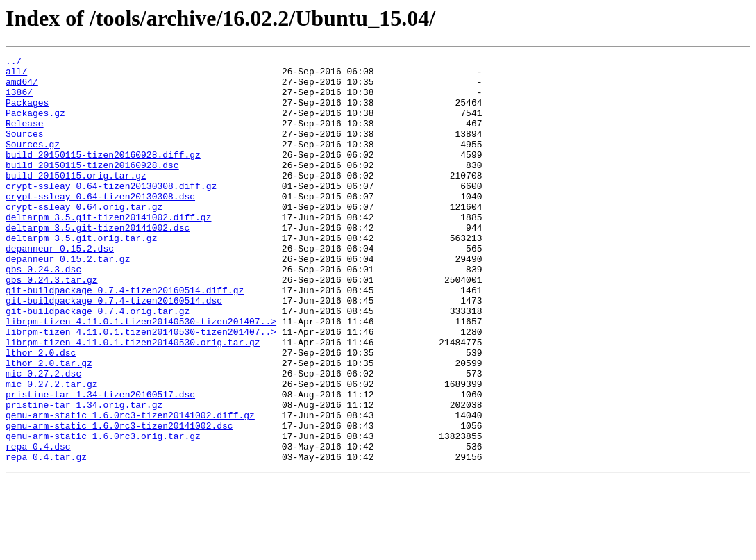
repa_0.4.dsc (38, 525)
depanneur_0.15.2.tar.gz (68, 300)
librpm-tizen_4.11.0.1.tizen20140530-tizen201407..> (141, 375)
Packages (27, 113)
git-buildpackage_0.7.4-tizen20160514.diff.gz (125, 338)
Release (25, 138)
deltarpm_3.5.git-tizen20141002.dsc (98, 263)
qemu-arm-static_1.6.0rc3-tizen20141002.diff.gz (130, 488)
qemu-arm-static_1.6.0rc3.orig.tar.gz (103, 513)
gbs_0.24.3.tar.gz (52, 325)
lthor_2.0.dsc (41, 413)
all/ (16, 75)
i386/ (19, 100)
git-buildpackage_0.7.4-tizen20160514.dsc (114, 350)
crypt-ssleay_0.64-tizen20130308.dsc (100, 225)
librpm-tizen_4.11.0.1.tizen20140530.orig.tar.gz (133, 400)
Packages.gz (35, 125)
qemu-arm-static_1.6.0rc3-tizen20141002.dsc (119, 500)
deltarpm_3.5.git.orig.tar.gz (81, 275)
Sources (25, 150)
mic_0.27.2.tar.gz (52, 450)
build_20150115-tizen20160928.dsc (92, 188)
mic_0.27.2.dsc (43, 438)
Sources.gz (33, 163)
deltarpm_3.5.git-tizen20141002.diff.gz (108, 250)
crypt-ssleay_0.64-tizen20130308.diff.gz (111, 213)
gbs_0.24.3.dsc (43, 313)
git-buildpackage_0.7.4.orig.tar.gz (98, 363)
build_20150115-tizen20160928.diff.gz (103, 175)
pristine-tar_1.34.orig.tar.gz (84, 475)
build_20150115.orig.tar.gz (76, 200)
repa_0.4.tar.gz (46, 538)
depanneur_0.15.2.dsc (60, 288)
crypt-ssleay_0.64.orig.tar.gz (84, 238)
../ (14, 63)
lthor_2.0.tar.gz (49, 425)
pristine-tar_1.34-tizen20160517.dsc (100, 463)
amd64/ (22, 88)
